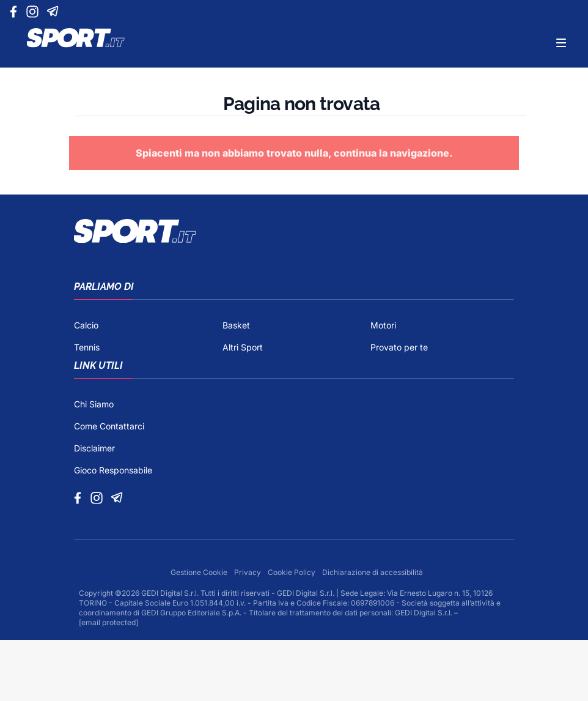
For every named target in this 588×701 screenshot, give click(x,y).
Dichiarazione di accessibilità (373, 572)
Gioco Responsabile (113, 470)
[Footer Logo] (294, 231)
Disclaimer (94, 448)
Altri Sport (243, 347)
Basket (236, 325)
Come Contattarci (109, 426)
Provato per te (399, 347)
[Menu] (561, 43)
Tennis (87, 347)
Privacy (248, 572)
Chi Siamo (94, 404)
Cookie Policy (292, 572)
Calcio (86, 325)
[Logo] (76, 38)
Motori (383, 325)
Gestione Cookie (200, 572)
